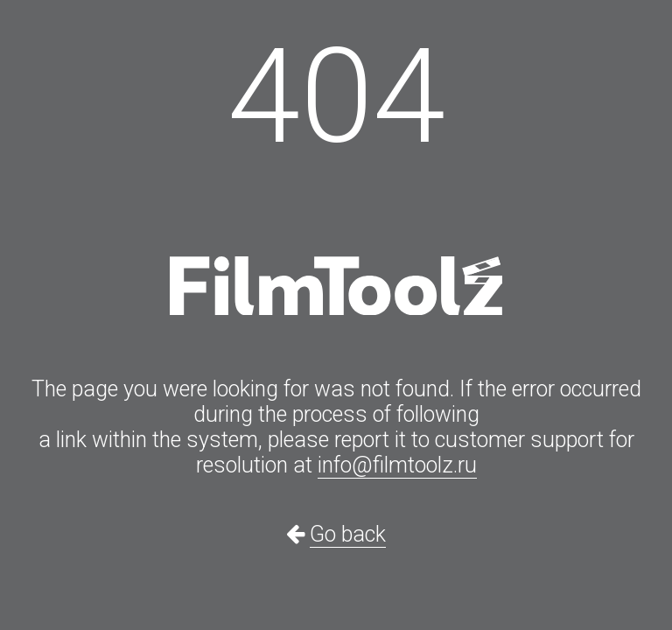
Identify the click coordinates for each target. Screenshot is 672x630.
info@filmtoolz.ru (397, 465)
